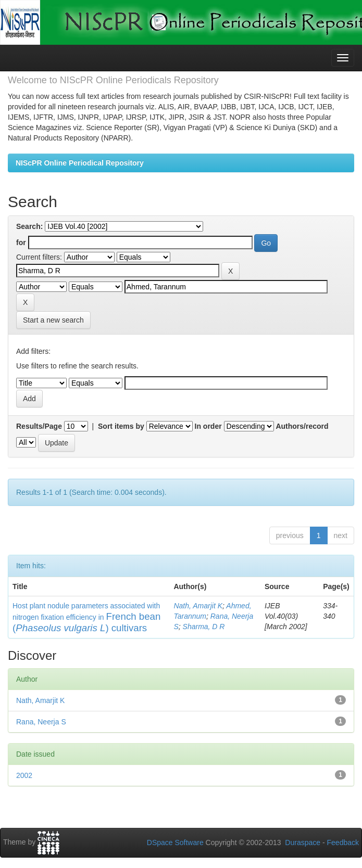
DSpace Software (175, 843)
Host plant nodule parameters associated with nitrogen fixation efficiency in (86, 617)
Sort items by (121, 426)
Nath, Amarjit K (198, 606)
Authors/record (302, 426)
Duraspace (303, 843)
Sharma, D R (204, 627)
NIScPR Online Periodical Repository (80, 163)
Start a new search (53, 320)
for (21, 242)
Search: (29, 226)
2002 (24, 775)
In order (208, 426)
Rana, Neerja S (41, 722)
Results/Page (39, 426)
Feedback (343, 843)
